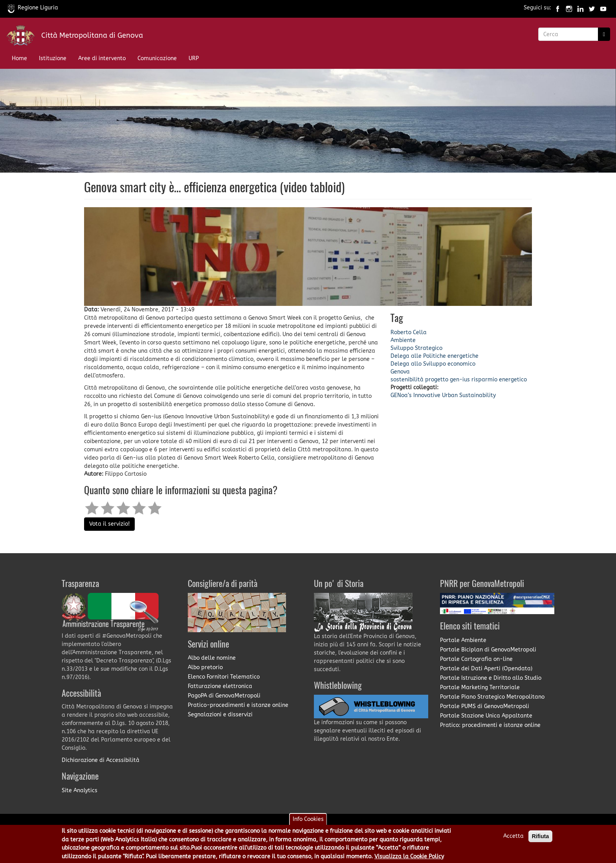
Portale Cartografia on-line (476, 659)
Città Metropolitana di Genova (92, 35)
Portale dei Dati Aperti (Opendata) (486, 669)
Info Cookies (308, 821)
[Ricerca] (604, 34)
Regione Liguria (33, 8)
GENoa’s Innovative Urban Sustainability (443, 395)
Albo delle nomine (212, 658)
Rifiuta (541, 838)
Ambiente (403, 340)
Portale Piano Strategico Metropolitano (492, 697)
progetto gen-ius (447, 380)
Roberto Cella (409, 332)
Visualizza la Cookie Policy (409, 858)
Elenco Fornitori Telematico (224, 677)
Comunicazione (157, 58)
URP (194, 58)
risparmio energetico (499, 380)
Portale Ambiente (463, 640)
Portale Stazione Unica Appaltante (486, 716)
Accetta (513, 838)
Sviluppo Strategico (416, 348)
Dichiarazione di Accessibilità (101, 760)
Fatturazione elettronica (220, 686)
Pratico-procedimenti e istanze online (238, 705)
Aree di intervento (102, 58)
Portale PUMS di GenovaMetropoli (485, 706)
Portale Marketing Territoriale (480, 687)
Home (19, 58)
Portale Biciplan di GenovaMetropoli (488, 650)
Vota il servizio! (109, 524)
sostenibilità (407, 380)
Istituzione (53, 58)
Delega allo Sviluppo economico (433, 364)
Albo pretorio (205, 667)
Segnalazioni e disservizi (220, 715)
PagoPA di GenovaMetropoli (224, 696)
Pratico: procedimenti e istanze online (490, 725)
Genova (400, 372)
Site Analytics (80, 790)
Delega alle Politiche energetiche (434, 356)
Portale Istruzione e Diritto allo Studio (491, 678)
